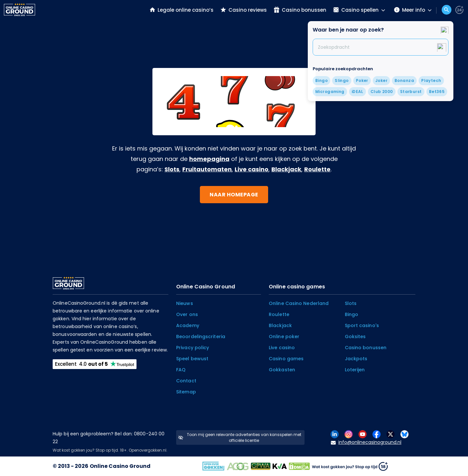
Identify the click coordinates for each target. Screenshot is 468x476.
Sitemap (186, 392)
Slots (172, 169)
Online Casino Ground (120, 466)
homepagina (209, 159)
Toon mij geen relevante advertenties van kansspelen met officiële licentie (240, 437)
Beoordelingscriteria (201, 337)
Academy (188, 325)
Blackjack (286, 169)
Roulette (317, 169)
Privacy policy (193, 348)
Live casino (252, 169)
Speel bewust (192, 359)
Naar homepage (234, 195)
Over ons (187, 314)
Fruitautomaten (207, 169)
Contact (186, 381)
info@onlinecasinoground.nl (366, 442)
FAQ (181, 370)
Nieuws (185, 303)
